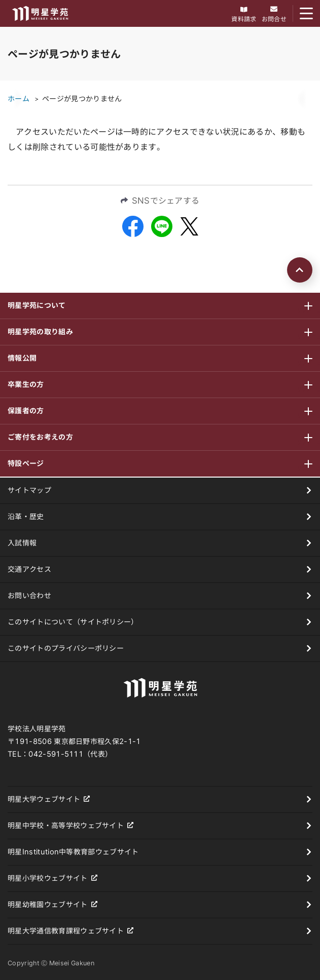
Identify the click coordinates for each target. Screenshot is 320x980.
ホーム (19, 99)
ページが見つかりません (82, 99)
